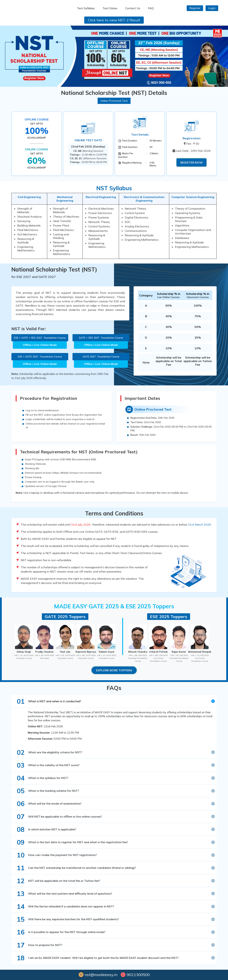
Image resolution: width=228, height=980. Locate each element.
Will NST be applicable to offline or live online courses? (58, 817)
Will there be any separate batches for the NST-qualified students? (66, 919)
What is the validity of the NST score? (46, 765)
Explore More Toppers (114, 670)
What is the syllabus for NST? (41, 778)
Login (212, 8)
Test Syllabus (86, 8)
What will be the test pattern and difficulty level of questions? (63, 894)
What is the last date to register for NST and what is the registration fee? (71, 842)
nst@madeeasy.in (98, 975)
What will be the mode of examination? (47, 804)
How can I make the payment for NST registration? (55, 855)
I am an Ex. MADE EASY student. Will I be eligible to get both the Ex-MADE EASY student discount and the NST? (96, 958)
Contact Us (133, 8)
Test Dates (110, 8)
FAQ (151, 8)
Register (195, 8)
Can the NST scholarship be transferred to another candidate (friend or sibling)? (74, 868)
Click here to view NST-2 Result (114, 20)
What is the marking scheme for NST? (46, 791)
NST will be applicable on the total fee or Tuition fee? (57, 881)
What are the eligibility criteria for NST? (48, 752)
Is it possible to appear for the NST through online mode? (59, 932)
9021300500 (135, 975)
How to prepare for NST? (38, 945)
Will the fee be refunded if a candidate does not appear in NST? (64, 906)
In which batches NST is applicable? (45, 829)
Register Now (191, 162)
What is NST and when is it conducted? (47, 701)
